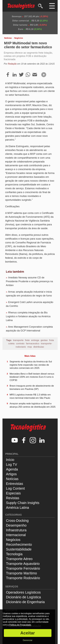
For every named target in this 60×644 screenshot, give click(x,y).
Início (10, 460)
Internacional (16, 535)
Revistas (13, 498)
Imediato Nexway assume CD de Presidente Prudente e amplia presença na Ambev (29, 281)
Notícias (8, 38)
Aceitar (28, 633)
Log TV (12, 464)
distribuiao (39, 347)
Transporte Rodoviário (23, 578)
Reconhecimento (19, 544)
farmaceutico (33, 344)
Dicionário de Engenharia (25, 602)
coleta (11, 344)
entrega (35, 340)
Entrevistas (15, 484)
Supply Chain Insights (23, 503)
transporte (18, 340)
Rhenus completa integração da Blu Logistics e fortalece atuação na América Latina (28, 316)
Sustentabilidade (19, 549)
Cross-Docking (17, 521)
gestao (44, 340)
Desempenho (16, 525)
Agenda (12, 469)
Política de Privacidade (20, 625)
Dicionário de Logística (24, 597)
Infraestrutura (16, 530)
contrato (20, 344)
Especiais (13, 493)
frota (51, 340)
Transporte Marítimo (22, 573)
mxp (30, 347)
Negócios (19, 38)
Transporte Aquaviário (23, 564)
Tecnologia (14, 554)
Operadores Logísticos (23, 592)
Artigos (11, 474)
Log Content (15, 488)
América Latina (18, 508)
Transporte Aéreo (19, 559)
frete (27, 340)
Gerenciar (28, 640)
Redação (12, 64)
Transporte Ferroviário (23, 568)
